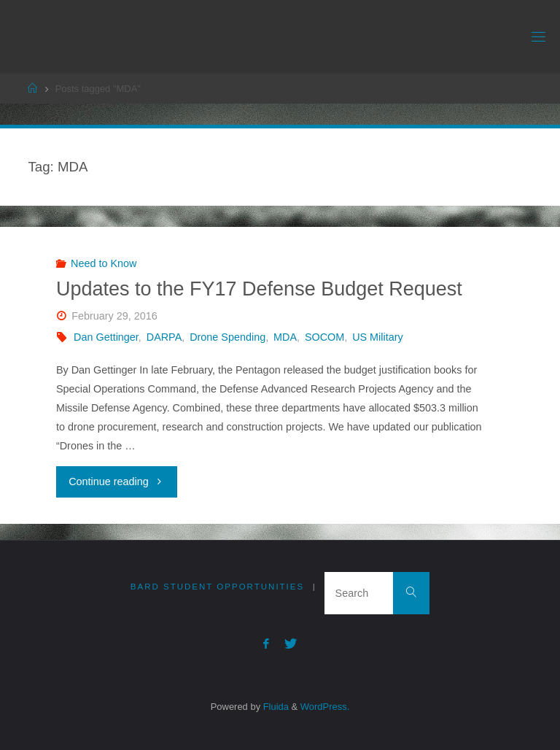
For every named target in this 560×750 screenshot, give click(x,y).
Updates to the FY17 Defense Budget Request (259, 289)
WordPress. (325, 707)
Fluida (275, 707)
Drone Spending (227, 337)
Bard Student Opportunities (217, 587)
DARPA (164, 337)
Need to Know (104, 263)
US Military (378, 337)
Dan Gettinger (106, 337)
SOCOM (324, 337)
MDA (285, 337)
